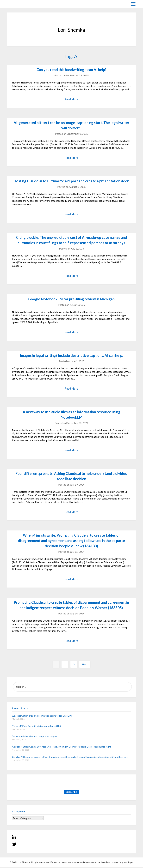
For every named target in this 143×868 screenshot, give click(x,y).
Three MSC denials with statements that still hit (37, 727)
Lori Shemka (17, 4)
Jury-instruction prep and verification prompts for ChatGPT (42, 717)
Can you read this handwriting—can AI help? (71, 70)
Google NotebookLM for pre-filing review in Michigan (71, 300)
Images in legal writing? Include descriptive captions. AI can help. (71, 356)
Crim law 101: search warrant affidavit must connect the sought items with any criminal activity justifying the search (71, 758)
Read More (71, 99)
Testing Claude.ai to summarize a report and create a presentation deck (71, 181)
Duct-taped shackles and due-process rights (35, 737)
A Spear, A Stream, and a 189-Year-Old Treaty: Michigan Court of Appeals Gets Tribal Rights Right (62, 748)
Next (85, 665)
